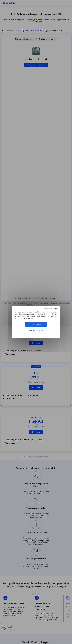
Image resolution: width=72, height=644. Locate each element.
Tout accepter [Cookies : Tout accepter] (36, 325)
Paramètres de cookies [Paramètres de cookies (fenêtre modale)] (36, 331)
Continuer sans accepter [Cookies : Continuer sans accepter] (51, 308)
